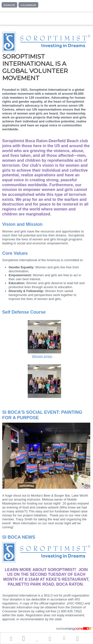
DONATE (9, 5)
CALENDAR (28, 5)
